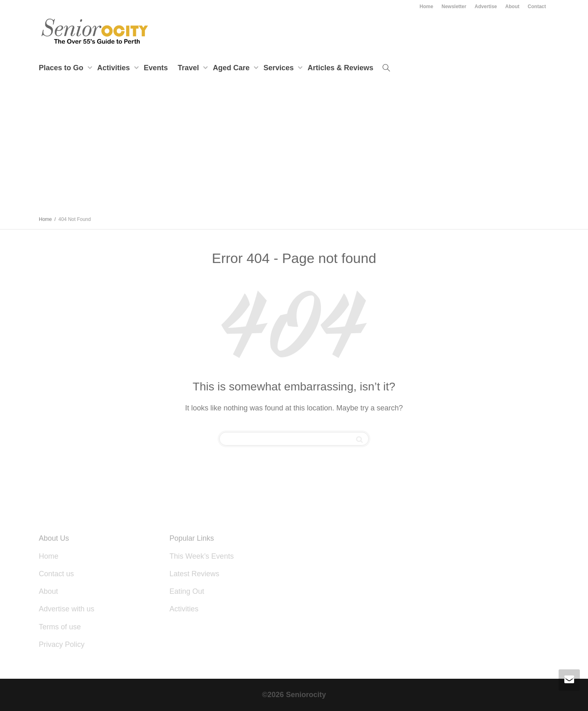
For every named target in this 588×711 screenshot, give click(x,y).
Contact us (56, 574)
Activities (115, 68)
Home (427, 7)
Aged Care (232, 68)
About (512, 7)
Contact (537, 7)
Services (280, 68)
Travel (189, 68)
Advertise (486, 7)
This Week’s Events (202, 556)
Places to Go (62, 68)
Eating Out (187, 591)
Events (156, 68)
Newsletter (454, 7)
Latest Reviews (194, 574)
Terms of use (60, 627)
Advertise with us (67, 609)
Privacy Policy (62, 644)
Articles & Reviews (340, 68)
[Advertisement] (294, 148)
